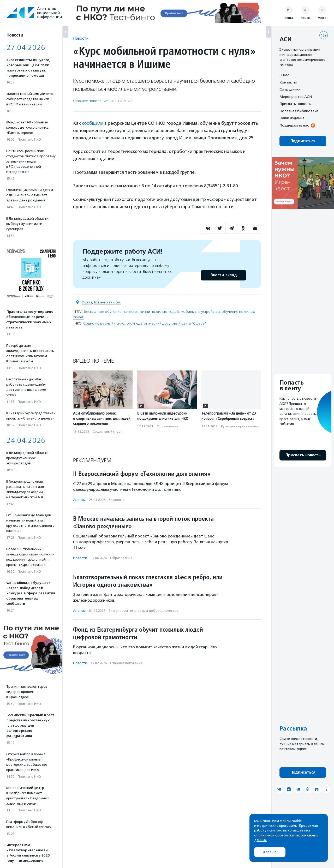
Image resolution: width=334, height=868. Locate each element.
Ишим (87, 302)
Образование (168, 426)
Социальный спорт (107, 432)
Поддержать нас (294, 125)
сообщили (93, 123)
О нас (284, 75)
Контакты (288, 82)
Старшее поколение (90, 101)
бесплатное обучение (103, 312)
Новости (81, 38)
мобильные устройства (200, 312)
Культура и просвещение (240, 426)
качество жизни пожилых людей (151, 312)
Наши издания (292, 118)
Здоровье (117, 500)
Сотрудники (290, 89)
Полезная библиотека (299, 111)
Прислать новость (295, 104)
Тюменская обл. (107, 302)
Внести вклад (223, 275)
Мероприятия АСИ (296, 97)
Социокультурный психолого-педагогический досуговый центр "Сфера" (145, 323)
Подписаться (303, 141)
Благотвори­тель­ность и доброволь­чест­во (144, 611)
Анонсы (79, 500)
